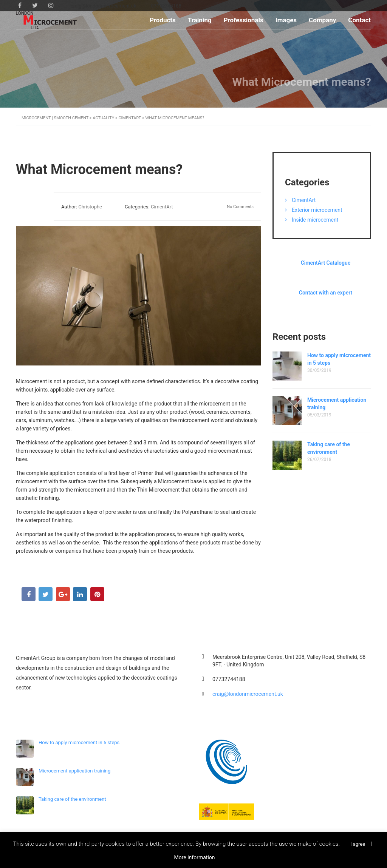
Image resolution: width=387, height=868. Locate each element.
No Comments (240, 207)
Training (200, 20)
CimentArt (304, 200)
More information (194, 857)
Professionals (244, 20)
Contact (359, 20)
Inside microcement (315, 220)
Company (322, 20)
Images (286, 20)
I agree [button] (358, 844)
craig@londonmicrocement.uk (248, 694)
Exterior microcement (317, 210)
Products (163, 20)
